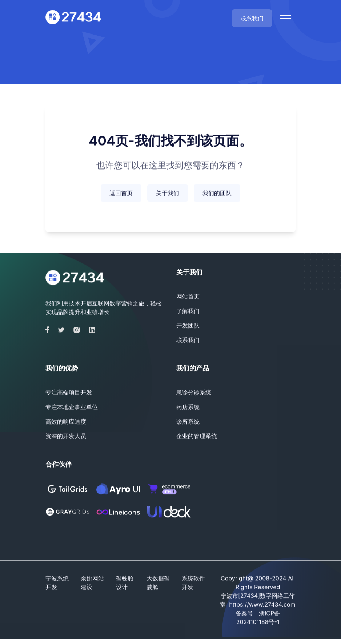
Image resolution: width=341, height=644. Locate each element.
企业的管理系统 (197, 437)
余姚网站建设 (92, 584)
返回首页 (121, 194)
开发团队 (188, 326)
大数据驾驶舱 (158, 584)
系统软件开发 (193, 584)
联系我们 (252, 18)
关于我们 (168, 194)
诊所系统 (188, 422)
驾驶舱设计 (125, 584)
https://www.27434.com (262, 605)
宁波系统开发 (57, 584)
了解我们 (188, 312)
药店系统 (188, 408)
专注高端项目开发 (69, 393)
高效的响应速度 (66, 422)
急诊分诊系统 (194, 393)
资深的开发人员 (66, 437)
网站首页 (188, 297)
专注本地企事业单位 (72, 408)
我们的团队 (217, 194)
